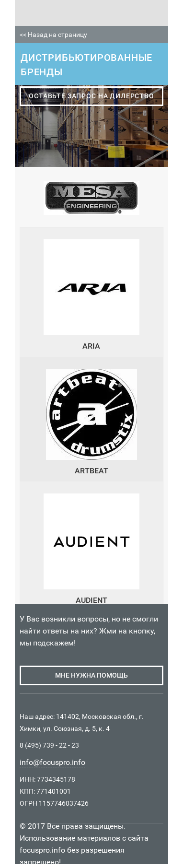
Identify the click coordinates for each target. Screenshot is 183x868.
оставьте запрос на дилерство (91, 96)
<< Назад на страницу (53, 35)
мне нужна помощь (91, 675)
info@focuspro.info (52, 762)
